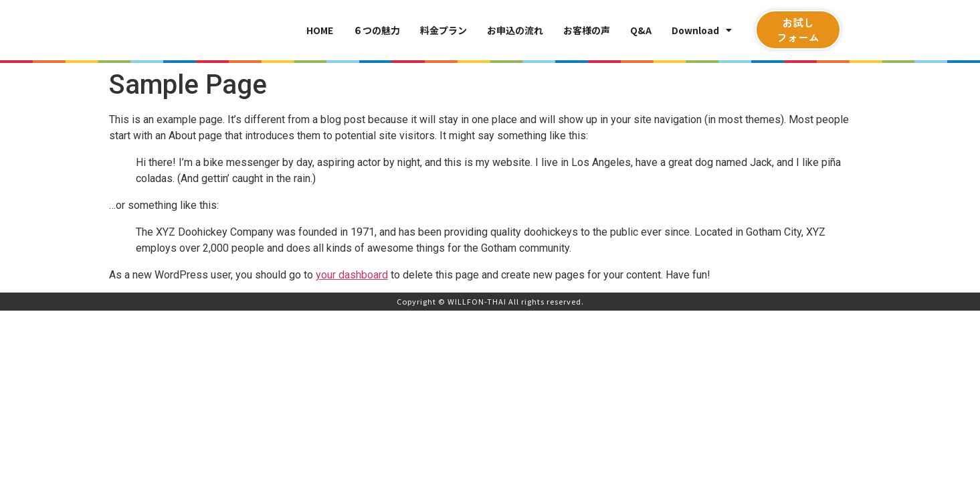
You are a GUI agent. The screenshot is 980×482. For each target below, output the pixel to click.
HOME (320, 30)
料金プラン (444, 30)
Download (702, 30)
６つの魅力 (377, 30)
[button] (798, 30)
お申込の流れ (515, 30)
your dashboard (352, 275)
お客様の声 (587, 30)
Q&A (641, 30)
